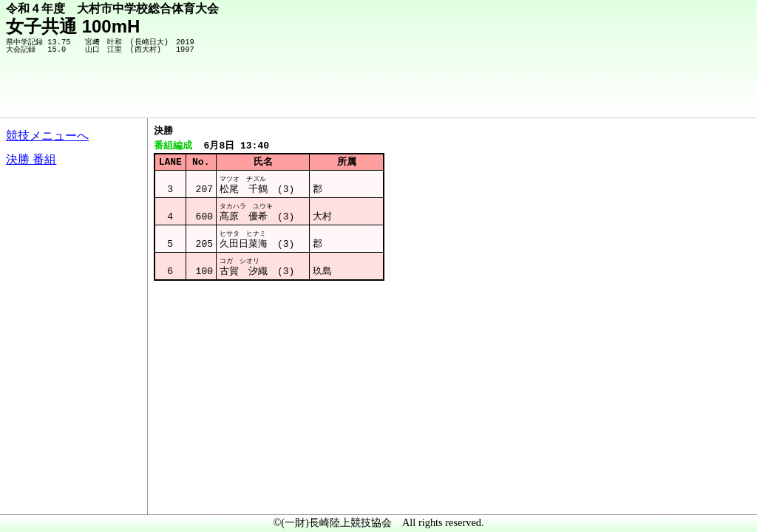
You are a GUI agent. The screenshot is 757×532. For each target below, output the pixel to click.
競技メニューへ (47, 136)
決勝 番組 (31, 159)
